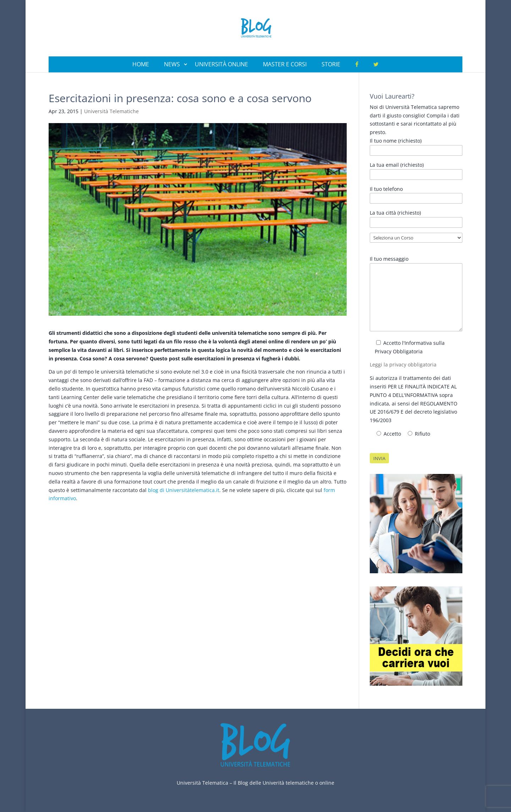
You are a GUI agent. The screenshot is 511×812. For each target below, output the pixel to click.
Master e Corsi (285, 64)
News (172, 64)
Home (141, 64)
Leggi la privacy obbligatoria (403, 364)
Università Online (221, 64)
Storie (331, 64)
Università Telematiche (111, 111)
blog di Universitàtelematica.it (184, 490)
